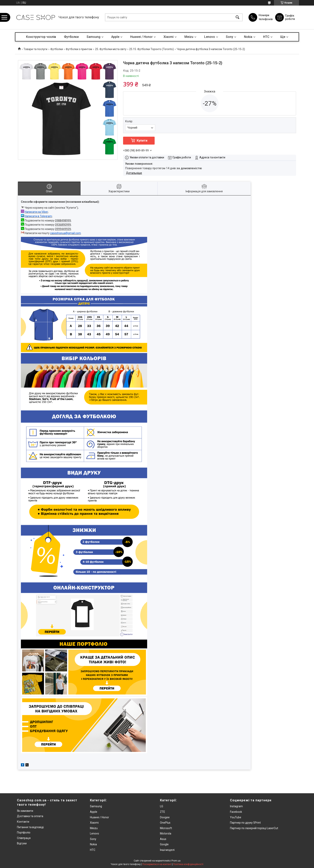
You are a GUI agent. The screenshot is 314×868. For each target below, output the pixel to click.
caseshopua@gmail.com (65, 233)
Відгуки (22, 843)
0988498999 (63, 221)
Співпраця (24, 838)
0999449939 (63, 229)
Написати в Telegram (38, 216)
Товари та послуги (35, 49)
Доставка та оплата (30, 816)
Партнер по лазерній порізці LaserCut (254, 828)
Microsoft (166, 828)
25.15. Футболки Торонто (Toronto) (151, 49)
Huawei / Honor (141, 37)
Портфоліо (24, 832)
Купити (142, 141)
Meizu (189, 37)
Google (164, 844)
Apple (115, 37)
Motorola (166, 833)
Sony (229, 37)
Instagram (236, 806)
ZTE (163, 812)
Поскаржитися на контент (157, 864)
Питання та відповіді (30, 827)
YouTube (236, 817)
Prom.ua (176, 861)
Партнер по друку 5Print (245, 823)
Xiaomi (169, 37)
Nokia (248, 37)
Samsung (93, 37)
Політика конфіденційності (188, 864)
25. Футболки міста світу (111, 49)
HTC (266, 37)
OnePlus (165, 823)
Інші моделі (167, 850)
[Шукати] (237, 17)
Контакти (23, 822)
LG (162, 806)
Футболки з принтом (79, 49)
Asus (163, 839)
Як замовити (25, 811)
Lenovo (210, 37)
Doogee (165, 817)
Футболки (71, 37)
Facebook (236, 812)
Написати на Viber (36, 212)
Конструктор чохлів (41, 37)
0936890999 (63, 225)
